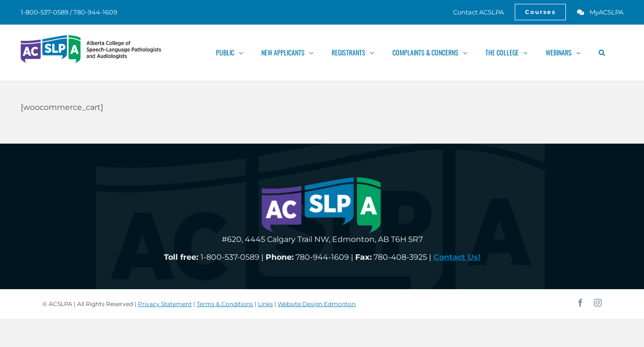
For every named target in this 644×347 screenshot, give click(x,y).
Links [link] (265, 304)
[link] (473, 12)
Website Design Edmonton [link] (317, 304)
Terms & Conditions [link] (225, 304)
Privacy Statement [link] (165, 304)
